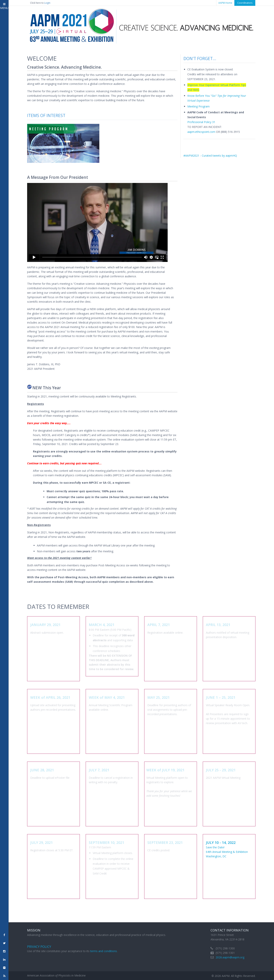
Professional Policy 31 (201, 122)
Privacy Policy (39, 947)
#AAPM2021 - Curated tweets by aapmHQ (210, 156)
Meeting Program (198, 106)
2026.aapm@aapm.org (230, 957)
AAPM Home (225, 3)
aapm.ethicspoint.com (201, 132)
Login (47, 3)
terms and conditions (104, 951)
